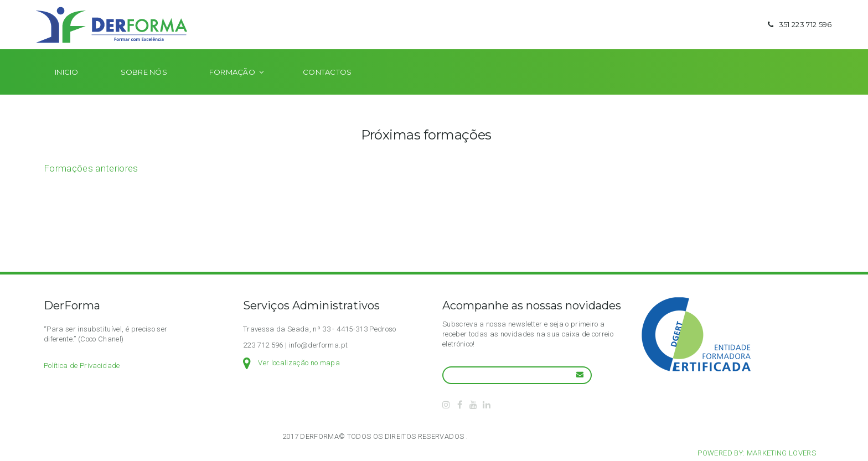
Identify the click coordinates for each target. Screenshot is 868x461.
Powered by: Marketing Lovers (757, 453)
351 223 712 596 (798, 33)
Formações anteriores (91, 186)
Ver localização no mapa (299, 363)
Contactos (327, 90)
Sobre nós (144, 90)
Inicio (67, 90)
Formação (232, 90)
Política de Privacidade (82, 366)
